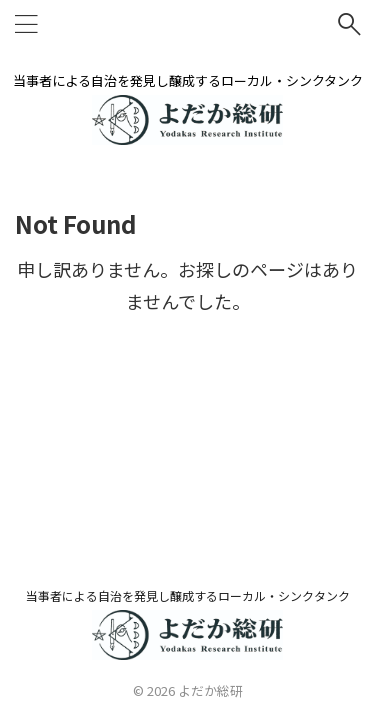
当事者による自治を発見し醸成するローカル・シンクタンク (188, 595)
